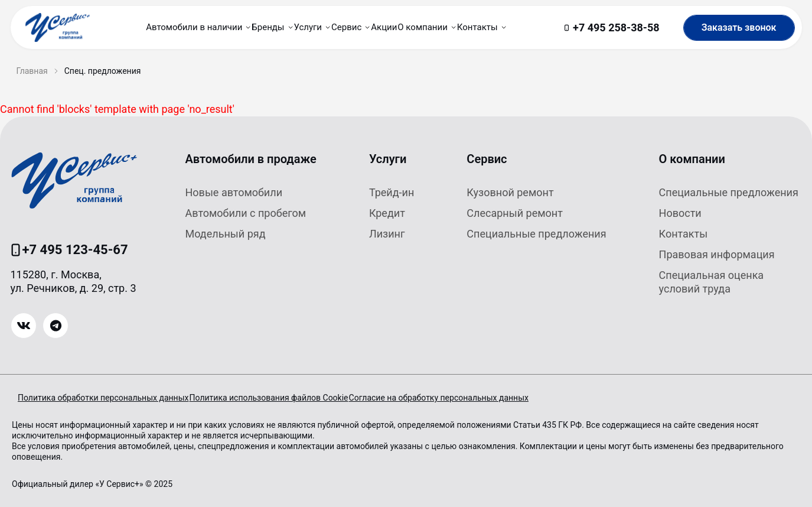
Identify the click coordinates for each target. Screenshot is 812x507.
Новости (680, 213)
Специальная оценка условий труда (712, 282)
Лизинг (387, 234)
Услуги (388, 159)
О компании (692, 159)
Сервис (487, 159)
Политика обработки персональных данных (103, 398)
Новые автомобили (234, 192)
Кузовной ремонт (510, 192)
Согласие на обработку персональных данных (473, 398)
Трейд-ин (392, 192)
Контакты (684, 234)
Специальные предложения (536, 234)
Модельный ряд (226, 234)
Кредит (387, 213)
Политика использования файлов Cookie (286, 398)
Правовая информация (717, 254)
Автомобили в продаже (251, 159)
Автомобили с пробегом (246, 213)
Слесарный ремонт (515, 213)
